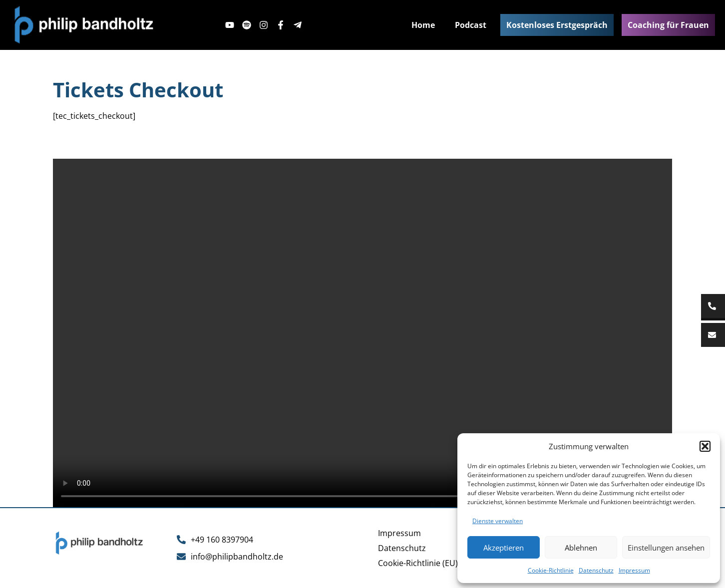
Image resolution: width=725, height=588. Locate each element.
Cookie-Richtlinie (551, 570)
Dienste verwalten (498, 521)
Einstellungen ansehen (666, 548)
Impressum (634, 570)
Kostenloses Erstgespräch (557, 25)
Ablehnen (581, 548)
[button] (705, 446)
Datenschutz (596, 570)
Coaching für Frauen (668, 25)
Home (423, 25)
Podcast (471, 25)
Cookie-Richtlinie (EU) (418, 563)
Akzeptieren (504, 548)
